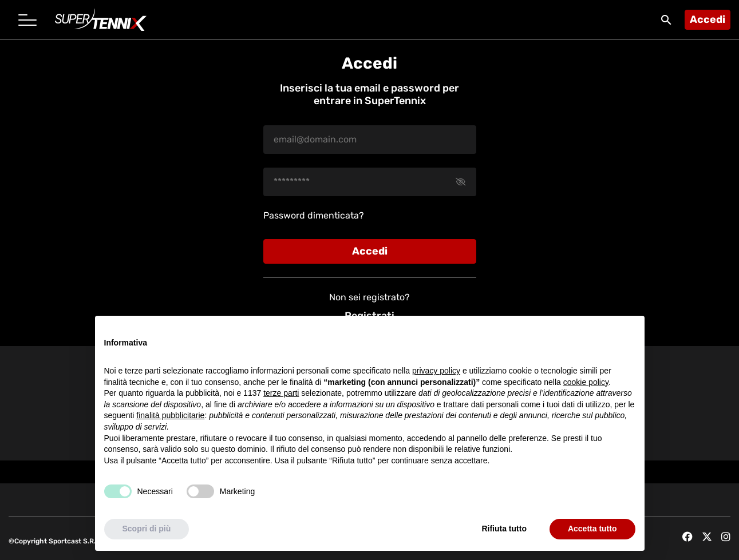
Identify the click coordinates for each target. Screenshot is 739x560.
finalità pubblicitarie (170, 415)
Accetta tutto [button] (592, 529)
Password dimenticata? (314, 215)
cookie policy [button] (586, 382)
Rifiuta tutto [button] (504, 529)
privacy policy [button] (436, 371)
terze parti (281, 393)
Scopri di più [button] (147, 529)
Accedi (708, 19)
